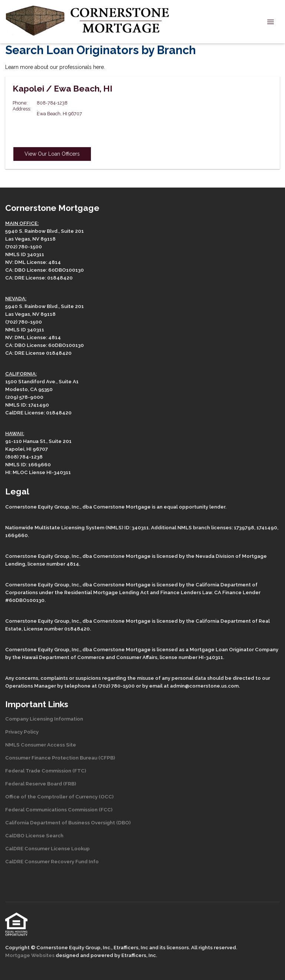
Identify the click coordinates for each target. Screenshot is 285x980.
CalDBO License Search (34, 835)
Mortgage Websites (30, 955)
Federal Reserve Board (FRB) (41, 784)
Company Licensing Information (44, 719)
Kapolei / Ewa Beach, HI (63, 89)
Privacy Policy (22, 732)
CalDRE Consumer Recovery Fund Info (52, 861)
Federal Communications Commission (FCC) (59, 810)
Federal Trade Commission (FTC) (46, 771)
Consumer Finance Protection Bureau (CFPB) (60, 758)
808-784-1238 (52, 103)
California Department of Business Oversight (60, 822)
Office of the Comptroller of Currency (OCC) (59, 797)
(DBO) (123, 822)
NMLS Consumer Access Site (41, 745)
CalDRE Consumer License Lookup (47, 848)
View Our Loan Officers (52, 154)
